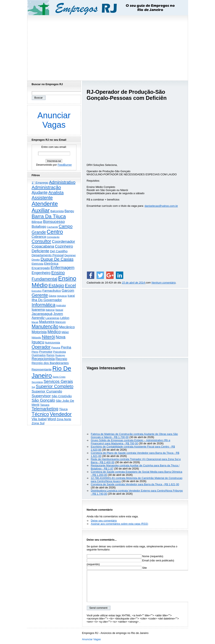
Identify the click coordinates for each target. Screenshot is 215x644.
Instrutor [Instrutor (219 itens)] (61, 306)
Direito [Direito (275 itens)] (36, 260)
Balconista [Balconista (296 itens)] (57, 211)
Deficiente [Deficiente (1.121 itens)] (41, 251)
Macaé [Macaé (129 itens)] (35, 322)
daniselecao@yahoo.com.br (161, 206)
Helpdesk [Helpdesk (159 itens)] (62, 296)
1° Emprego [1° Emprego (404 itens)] (40, 183)
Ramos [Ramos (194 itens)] (50, 355)
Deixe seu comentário (104, 521)
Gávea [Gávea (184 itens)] (52, 296)
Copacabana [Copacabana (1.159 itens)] (43, 246)
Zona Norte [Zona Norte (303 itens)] (64, 419)
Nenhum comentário (163, 283)
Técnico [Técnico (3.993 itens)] (40, 414)
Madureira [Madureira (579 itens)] (47, 322)
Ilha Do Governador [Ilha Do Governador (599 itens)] (47, 300)
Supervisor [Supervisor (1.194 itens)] (41, 396)
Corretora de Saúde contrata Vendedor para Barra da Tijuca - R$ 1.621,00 (135, 484)
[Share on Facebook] (90, 275)
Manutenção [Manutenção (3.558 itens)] (45, 327)
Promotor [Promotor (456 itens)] (46, 352)
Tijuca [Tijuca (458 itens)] (63, 409)
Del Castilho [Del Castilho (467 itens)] (59, 251)
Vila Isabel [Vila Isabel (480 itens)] (39, 419)
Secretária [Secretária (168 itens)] (37, 382)
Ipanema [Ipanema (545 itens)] (38, 310)
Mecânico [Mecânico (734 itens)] (67, 327)
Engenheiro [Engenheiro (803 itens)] (41, 273)
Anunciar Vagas (54, 120)
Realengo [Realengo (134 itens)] (60, 355)
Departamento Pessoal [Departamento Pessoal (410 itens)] (48, 255)
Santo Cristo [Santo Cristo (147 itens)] (59, 377)
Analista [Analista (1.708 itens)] (56, 193)
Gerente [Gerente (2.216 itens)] (40, 295)
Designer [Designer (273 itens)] (70, 255)
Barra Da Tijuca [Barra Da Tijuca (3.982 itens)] (49, 216)
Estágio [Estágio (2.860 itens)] (56, 286)
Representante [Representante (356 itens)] (42, 369)
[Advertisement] (107, 47)
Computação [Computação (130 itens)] (53, 237)
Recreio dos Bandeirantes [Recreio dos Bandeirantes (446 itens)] (50, 363)
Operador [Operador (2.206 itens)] (41, 347)
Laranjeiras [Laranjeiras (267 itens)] (52, 318)
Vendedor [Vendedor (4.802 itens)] (61, 414)
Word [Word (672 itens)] (52, 419)
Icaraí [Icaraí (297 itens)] (71, 296)
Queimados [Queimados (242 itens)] (39, 355)
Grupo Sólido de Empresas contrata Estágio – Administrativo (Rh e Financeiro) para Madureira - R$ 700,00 (131, 442)
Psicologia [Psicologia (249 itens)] (59, 352)
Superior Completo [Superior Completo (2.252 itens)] (54, 386)
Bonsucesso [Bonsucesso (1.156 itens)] (54, 222)
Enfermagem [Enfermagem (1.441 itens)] (62, 268)
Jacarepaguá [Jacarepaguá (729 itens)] (42, 314)
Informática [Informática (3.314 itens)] (44, 305)
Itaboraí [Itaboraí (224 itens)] (50, 310)
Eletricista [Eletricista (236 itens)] (38, 264)
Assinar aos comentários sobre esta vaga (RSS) (120, 524)
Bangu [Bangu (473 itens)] (69, 211)
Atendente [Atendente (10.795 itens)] (45, 204)
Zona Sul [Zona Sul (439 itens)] (38, 423)
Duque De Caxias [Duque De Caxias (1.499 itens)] (57, 259)
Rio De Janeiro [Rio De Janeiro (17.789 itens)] (51, 372)
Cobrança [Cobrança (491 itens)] (39, 237)
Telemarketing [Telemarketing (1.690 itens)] (45, 409)
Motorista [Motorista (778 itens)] (39, 332)
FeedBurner (65, 165)
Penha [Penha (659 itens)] (66, 347)
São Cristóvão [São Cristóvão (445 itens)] (62, 396)
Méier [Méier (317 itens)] (65, 332)
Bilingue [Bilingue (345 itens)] (37, 222)
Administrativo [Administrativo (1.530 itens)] (62, 182)
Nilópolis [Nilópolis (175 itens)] (36, 338)
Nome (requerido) (125, 556)
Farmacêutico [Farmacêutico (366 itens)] (52, 291)
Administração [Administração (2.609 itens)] (46, 187)
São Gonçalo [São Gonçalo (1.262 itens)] (43, 400)
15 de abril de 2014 (134, 283)
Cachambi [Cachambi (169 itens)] (52, 227)
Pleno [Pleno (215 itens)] (35, 352)
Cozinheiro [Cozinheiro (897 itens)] (64, 246)
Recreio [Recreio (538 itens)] (61, 359)
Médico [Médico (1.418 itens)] (54, 332)
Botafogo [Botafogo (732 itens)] (39, 226)
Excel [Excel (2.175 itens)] (70, 286)
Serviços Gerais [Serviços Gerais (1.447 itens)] (58, 381)
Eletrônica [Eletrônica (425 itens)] (51, 263)
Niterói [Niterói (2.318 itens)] (48, 337)
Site (117, 568)
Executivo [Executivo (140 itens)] (37, 291)
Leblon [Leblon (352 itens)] (65, 318)
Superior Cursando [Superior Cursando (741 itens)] (47, 391)
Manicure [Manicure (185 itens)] (60, 322)
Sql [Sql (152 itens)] (33, 387)
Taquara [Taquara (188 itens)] (45, 405)
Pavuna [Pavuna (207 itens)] (56, 348)
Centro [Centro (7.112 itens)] (55, 232)
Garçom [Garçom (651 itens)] (68, 291)
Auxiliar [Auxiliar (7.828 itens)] (41, 210)
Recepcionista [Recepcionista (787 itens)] (43, 359)
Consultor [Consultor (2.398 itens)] (41, 241)
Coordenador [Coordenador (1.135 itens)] (64, 241)
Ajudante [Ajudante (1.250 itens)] (40, 193)
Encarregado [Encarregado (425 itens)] (41, 268)
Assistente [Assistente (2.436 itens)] (42, 198)
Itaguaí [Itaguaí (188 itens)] (59, 310)
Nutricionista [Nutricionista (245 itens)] (52, 343)
